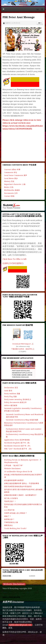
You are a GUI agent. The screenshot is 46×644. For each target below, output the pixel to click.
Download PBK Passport (22, 344)
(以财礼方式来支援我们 (13, 263)
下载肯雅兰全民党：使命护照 (22, 349)
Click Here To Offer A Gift (14, 259)
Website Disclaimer (14, 584)
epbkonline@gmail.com (20, 625)
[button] (40, 23)
